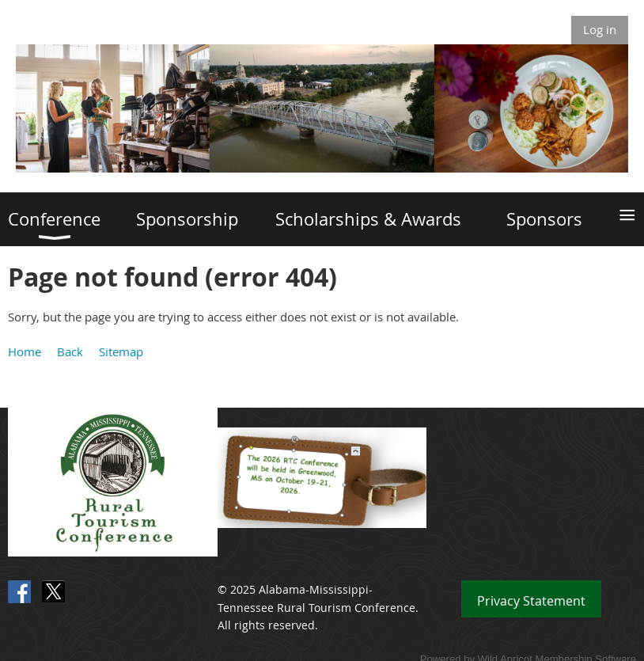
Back (70, 351)
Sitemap (121, 351)
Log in (600, 29)
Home (25, 351)
